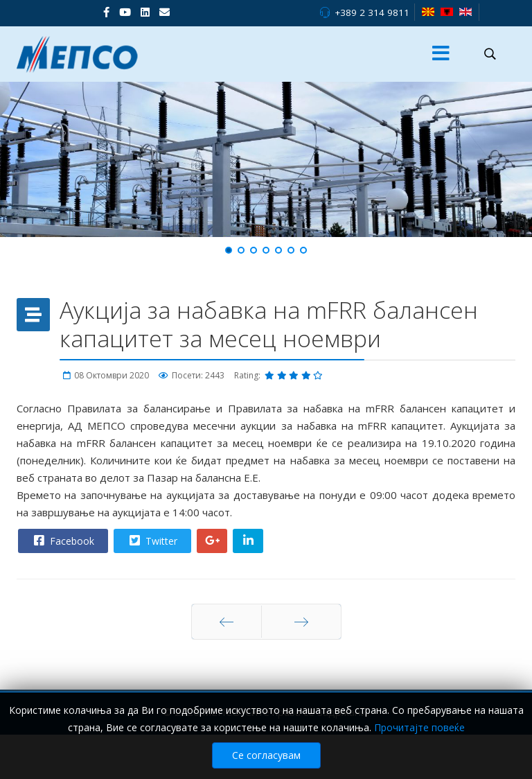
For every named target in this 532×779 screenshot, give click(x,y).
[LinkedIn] (145, 12)
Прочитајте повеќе (419, 727)
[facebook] (106, 12)
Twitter (152, 541)
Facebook (62, 541)
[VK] (165, 12)
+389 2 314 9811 (372, 12)
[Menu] (441, 54)
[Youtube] (125, 12)
